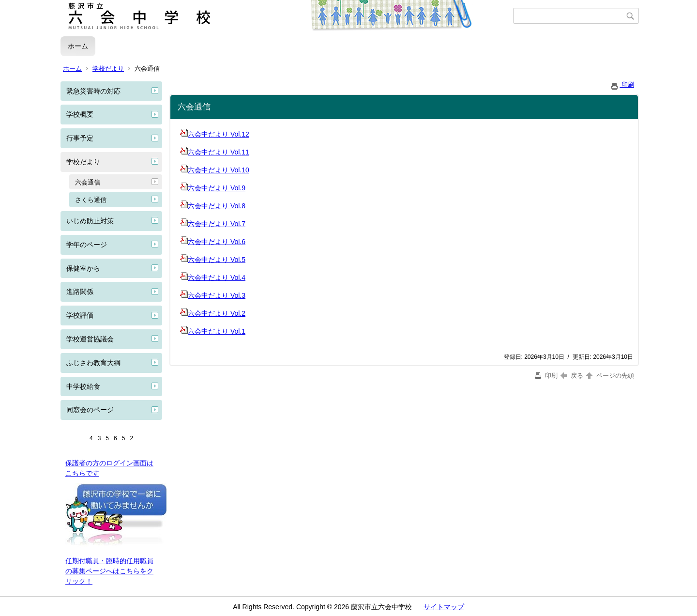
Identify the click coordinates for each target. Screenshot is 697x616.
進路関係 (80, 292)
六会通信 (88, 182)
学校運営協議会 (90, 339)
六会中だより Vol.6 (213, 242)
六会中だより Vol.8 (213, 206)
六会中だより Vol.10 (215, 170)
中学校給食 (83, 386)
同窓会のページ (90, 410)
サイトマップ (444, 607)
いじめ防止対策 (90, 221)
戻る (572, 376)
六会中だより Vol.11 (215, 152)
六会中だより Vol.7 (213, 224)
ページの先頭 (609, 376)
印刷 (622, 85)
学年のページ (87, 245)
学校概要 (80, 114)
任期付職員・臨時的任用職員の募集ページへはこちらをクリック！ (109, 571)
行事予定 (80, 138)
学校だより (108, 69)
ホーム (78, 46)
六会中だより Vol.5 (213, 260)
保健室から (83, 268)
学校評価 (80, 315)
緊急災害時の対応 (93, 91)
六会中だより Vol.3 (213, 295)
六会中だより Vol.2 (213, 313)
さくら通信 (91, 200)
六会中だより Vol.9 (213, 188)
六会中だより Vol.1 (213, 331)
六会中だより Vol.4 (213, 277)
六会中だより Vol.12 (215, 134)
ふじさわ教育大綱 (93, 363)
